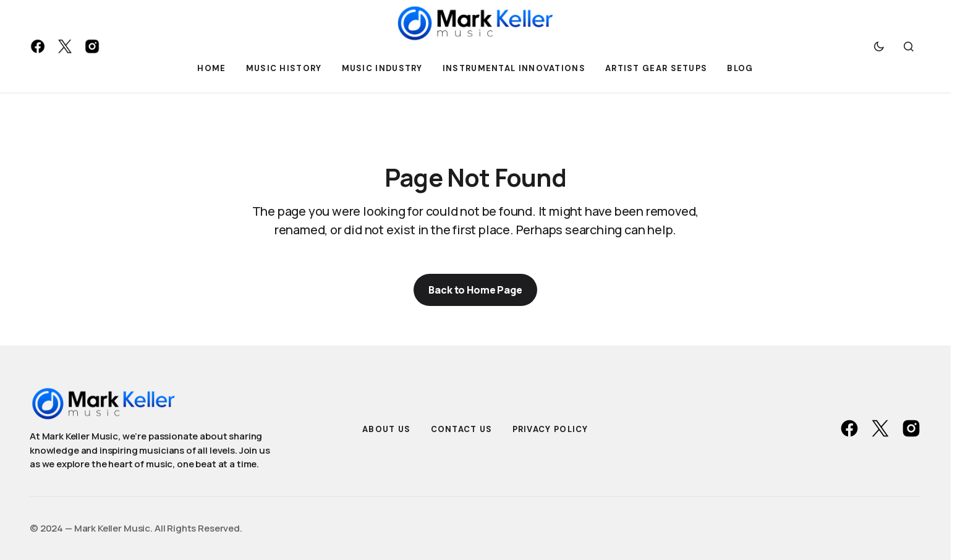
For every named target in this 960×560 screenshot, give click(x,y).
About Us (386, 429)
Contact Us (462, 429)
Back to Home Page (475, 290)
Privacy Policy (550, 429)
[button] (879, 46)
